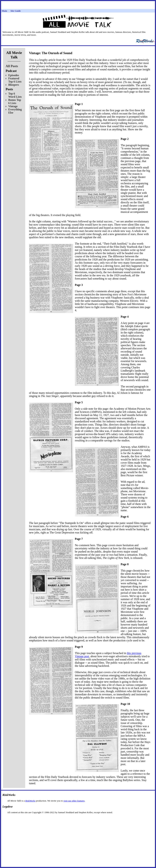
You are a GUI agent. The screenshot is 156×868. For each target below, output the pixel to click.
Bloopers (14, 85)
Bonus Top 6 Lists (15, 101)
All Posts (12, 66)
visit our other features (74, 801)
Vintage (13, 106)
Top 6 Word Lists (15, 95)
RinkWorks (30, 801)
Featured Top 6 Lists (15, 80)
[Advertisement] (78, 819)
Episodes (14, 75)
